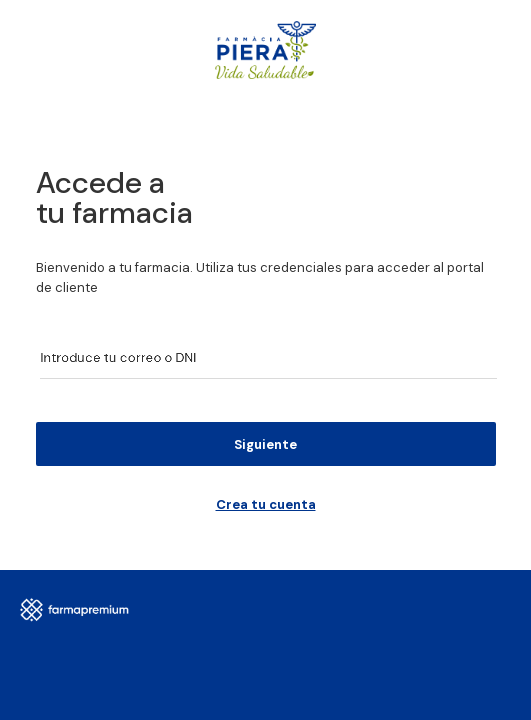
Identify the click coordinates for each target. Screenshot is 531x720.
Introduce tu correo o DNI (111, 357)
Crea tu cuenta (266, 504)
